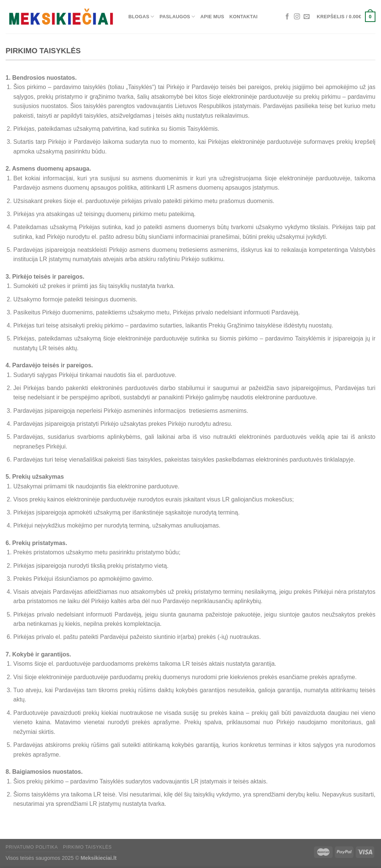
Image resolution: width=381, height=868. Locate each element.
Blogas (141, 17)
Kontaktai (244, 17)
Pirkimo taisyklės (87, 847)
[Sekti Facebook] (287, 17)
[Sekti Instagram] (297, 17)
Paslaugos (177, 17)
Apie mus (212, 17)
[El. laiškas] (307, 17)
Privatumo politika (32, 847)
